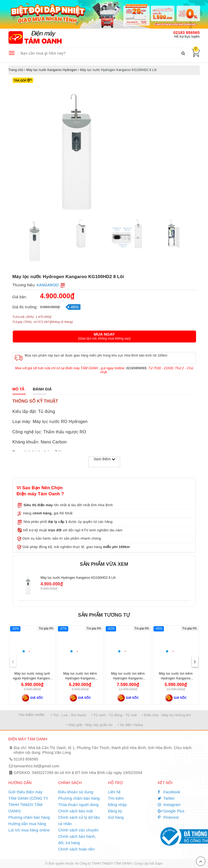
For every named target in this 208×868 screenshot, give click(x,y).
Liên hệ (114, 792)
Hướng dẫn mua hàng (27, 824)
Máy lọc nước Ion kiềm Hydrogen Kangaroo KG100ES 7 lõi (176, 678)
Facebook (169, 792)
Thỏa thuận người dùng (78, 805)
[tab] (18, 389)
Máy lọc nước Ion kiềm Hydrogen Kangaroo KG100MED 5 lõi (128, 678)
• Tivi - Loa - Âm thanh (69, 715)
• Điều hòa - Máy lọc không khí (166, 715)
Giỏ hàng (116, 817)
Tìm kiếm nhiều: (32, 715)
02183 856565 (187, 32)
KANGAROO (48, 285)
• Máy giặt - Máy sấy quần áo (89, 725)
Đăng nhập (118, 805)
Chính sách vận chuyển (78, 830)
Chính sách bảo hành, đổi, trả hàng (77, 840)
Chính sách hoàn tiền (77, 849)
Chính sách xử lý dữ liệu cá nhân (79, 821)
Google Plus (171, 811)
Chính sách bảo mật (75, 811)
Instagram (169, 805)
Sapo (159, 863)
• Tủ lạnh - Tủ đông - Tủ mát (114, 715)
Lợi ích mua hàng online (29, 830)
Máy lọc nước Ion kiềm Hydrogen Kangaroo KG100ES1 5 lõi (80, 678)
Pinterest (168, 817)
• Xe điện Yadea (130, 725)
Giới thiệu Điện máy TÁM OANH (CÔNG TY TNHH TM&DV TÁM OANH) (28, 802)
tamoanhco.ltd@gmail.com (37, 766)
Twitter (166, 798)
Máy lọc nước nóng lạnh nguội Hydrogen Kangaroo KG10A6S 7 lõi (32, 678)
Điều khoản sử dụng (76, 792)
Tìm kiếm (116, 798)
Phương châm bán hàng (29, 817)
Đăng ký (115, 811)
